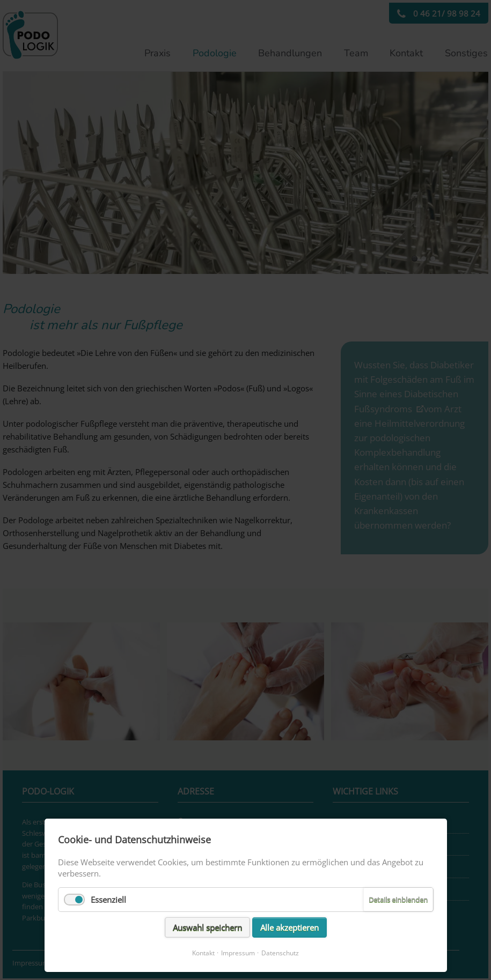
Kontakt (203, 953)
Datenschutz (280, 953)
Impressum (238, 953)
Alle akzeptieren (290, 927)
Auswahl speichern (207, 927)
